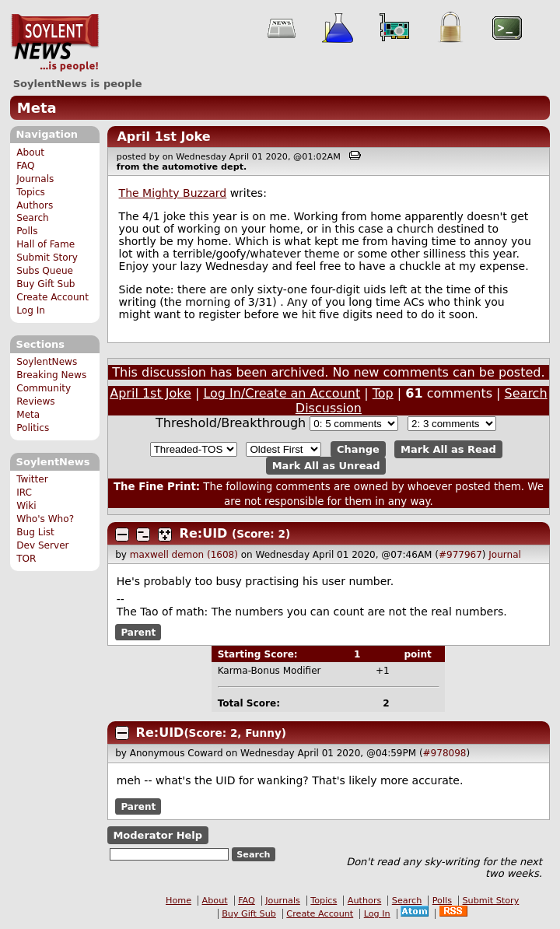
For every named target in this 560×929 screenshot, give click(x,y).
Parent (138, 632)
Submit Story (47, 258)
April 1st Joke (163, 137)
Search (33, 218)
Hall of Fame (45, 244)
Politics (33, 428)
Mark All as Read (448, 449)
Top (383, 393)
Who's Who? (45, 519)
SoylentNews (55, 43)
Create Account (52, 297)
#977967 (460, 555)
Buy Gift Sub (45, 284)
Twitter (32, 479)
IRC (24, 493)
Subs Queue (45, 271)
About (30, 152)
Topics (31, 192)
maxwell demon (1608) (184, 555)
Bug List (35, 532)
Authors (35, 205)
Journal (505, 555)
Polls (27, 231)
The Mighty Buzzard (173, 193)
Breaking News (51, 375)
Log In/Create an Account (282, 393)
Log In (31, 310)
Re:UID (204, 533)
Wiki (26, 506)
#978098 (445, 753)
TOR (26, 559)
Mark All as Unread (326, 466)
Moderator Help (157, 835)
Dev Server (42, 545)
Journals (35, 179)
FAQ (25, 166)
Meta (37, 108)
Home (178, 901)
